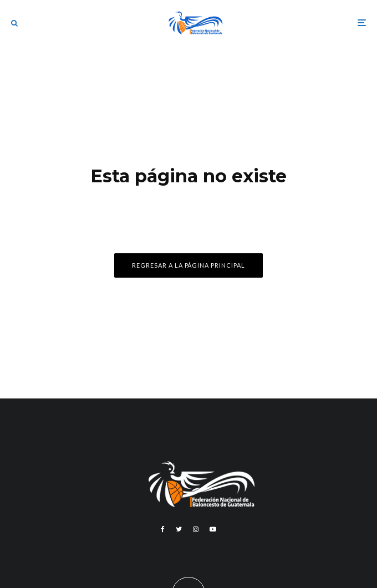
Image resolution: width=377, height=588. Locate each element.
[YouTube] (213, 529)
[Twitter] (179, 529)
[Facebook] (163, 529)
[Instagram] (196, 529)
